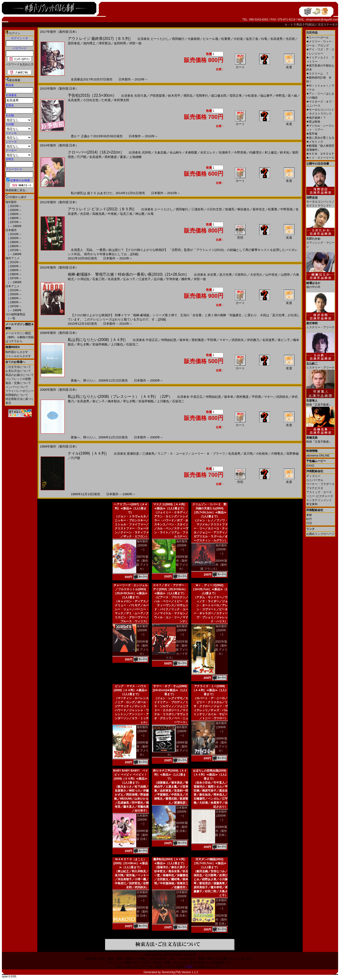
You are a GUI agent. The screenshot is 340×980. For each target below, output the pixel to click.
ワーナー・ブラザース (320, 484)
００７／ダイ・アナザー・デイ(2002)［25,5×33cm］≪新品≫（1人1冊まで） (170, 589)
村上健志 (271, 152)
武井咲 (147, 152)
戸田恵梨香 (157, 96)
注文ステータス (328, 25)
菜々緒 (292, 96)
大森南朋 (194, 39)
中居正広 (152, 340)
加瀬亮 (230, 209)
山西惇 (285, 275)
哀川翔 (248, 454)
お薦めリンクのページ (320, 534)
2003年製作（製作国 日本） (182, 912)
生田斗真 (140, 96)
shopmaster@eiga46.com (322, 20)
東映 (309, 515)
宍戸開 (82, 157)
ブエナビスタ (315, 488)
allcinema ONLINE (318, 456)
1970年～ (15, 222)
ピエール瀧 (210, 39)
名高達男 (276, 39)
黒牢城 (312, 134)
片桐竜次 (277, 454)
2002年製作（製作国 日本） (221, 920)
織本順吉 (114, 401)
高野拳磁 (293, 454)
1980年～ (15, 218)
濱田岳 (188, 96)
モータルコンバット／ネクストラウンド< (320, 200)
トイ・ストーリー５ (320, 158)
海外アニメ (13, 258)
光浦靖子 (225, 152)
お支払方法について (18, 371)
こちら (188, 967)
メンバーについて (17, 387)
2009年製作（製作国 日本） (142, 835)
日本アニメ (13, 286)
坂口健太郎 (219, 96)
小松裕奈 (262, 454)
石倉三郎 (98, 279)
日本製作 (11, 230)
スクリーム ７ (317, 74)
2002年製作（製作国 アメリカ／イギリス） (177, 650)
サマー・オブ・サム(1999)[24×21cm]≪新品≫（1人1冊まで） (170, 690)
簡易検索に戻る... (17, 190)
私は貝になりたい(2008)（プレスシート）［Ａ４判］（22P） (120, 397)
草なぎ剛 (83, 344)
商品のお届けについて (20, 375)
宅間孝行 (202, 96)
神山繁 (140, 214)
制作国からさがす (17, 352)
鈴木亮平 (174, 96)
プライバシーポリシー (20, 391)
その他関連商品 (15, 314)
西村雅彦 (111, 157)
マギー (224, 340)
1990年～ (15, 214)
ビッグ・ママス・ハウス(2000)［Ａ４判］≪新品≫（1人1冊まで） (131, 690)
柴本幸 (184, 340)
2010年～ (15, 206)
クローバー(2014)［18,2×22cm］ (96, 152)
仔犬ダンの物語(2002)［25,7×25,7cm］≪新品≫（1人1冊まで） (209, 863)
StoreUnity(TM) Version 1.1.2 (180, 972)
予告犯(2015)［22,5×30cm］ (92, 95)
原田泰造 (74, 43)
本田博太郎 (121, 100)
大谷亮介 (256, 275)
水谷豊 (212, 275)
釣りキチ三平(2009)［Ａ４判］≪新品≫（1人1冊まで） (170, 775)
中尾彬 (112, 214)
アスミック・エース (319, 492)
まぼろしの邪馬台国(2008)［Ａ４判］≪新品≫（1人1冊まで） (209, 775)
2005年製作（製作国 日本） (142, 912)
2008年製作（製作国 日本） (221, 831)
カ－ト (289, 25)
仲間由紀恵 (169, 340)
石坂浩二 (132, 344)
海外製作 (11, 202)
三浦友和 (197, 209)
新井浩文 (259, 209)
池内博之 (89, 43)
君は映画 (313, 122)
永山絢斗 (176, 152)
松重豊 (226, 39)
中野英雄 (286, 209)
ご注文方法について (18, 367)
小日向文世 (91, 100)
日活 (309, 523)
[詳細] (134, 254)
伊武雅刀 (253, 340)
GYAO (310, 466)
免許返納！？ (316, 118)
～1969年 (15, 226)
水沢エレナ (208, 152)
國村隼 (186, 279)
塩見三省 (252, 39)
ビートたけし (160, 39)
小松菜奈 (251, 96)
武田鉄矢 (238, 340)
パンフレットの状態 (18, 379)
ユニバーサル (315, 480)
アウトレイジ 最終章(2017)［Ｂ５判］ (100, 39)
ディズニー (313, 476)
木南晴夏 (191, 152)
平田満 (212, 340)
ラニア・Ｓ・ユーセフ (173, 454)
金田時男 (120, 43)
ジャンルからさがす (18, 356)
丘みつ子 (129, 279)
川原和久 (241, 275)
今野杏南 (240, 152)
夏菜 (123, 157)
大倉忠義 (160, 152)
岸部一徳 (135, 43)
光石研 (290, 39)
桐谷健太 (243, 209)
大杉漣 (238, 39)
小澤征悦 (83, 279)
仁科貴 (106, 100)
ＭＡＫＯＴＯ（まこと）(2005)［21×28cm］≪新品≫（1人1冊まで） (131, 863)
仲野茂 (280, 96)
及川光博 (225, 275)
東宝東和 (312, 504)
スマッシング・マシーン (320, 241)
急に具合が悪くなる (320, 138)
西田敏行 (178, 39)
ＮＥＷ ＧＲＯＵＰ (320, 154)
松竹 (309, 519)
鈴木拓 (285, 152)
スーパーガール (317, 37)
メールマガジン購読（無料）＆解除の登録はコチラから (20, 337)
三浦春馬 (148, 454)
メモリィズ (315, 142)
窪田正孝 (236, 96)
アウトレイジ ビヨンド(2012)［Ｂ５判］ (102, 209)
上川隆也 (117, 344)
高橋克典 (98, 214)
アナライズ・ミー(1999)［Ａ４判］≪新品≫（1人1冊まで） (209, 690)
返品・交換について (18, 383)
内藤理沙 (255, 152)
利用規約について (17, 395)
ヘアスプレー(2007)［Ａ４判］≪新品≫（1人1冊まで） (131, 508)
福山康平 (266, 96)
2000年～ (15, 210)
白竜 (264, 39)
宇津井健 (172, 279)
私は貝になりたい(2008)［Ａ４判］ (98, 340)
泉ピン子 (284, 340)
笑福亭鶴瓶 (100, 344)
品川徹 (158, 279)
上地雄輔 (135, 157)
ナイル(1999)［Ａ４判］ (88, 453)
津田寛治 (105, 43)
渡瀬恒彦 (133, 454)
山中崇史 (272, 275)
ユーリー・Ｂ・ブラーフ (208, 454)
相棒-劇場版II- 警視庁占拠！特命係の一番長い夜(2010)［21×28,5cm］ (128, 274)
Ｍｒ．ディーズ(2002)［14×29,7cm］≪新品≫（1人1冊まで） (209, 589)
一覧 (12, 318)
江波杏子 (144, 279)
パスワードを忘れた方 (20, 64)
